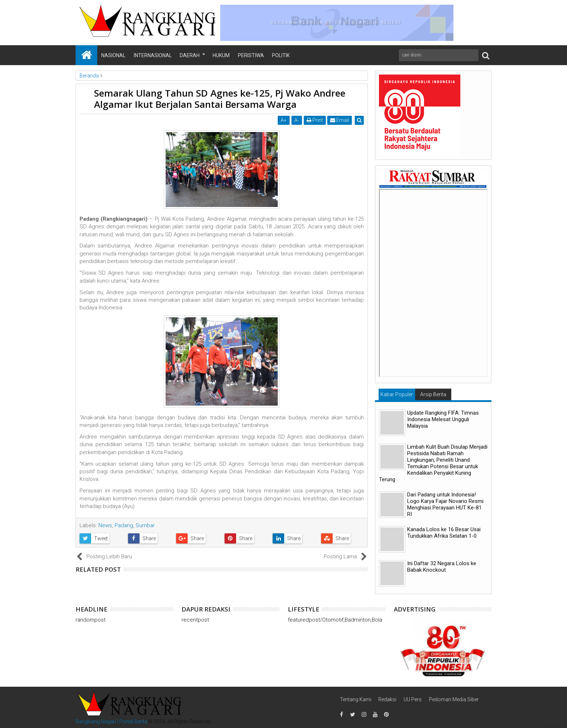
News (105, 525)
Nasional (113, 55)
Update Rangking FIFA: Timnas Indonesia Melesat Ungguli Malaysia (443, 419)
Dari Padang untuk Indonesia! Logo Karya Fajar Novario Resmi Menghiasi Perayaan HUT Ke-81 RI (445, 504)
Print (315, 120)
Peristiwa (251, 55)
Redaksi (387, 699)
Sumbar (145, 525)
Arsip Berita (433, 394)
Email (340, 120)
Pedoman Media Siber (454, 699)
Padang (124, 525)
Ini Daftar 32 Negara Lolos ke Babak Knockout (442, 567)
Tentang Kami (356, 699)
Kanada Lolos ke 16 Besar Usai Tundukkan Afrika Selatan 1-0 (444, 533)
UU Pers (413, 699)
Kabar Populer (397, 394)
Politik (281, 55)
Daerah (190, 55)
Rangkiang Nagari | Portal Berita (111, 721)
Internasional (153, 55)
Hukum (221, 55)
